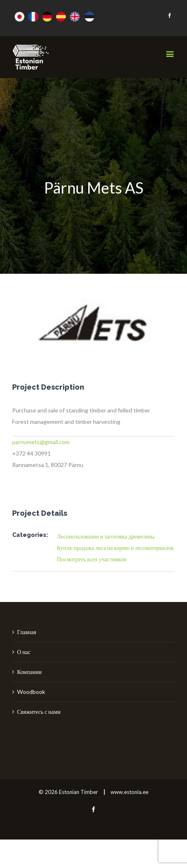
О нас (24, 652)
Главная (27, 632)
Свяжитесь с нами (39, 712)
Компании (29, 672)
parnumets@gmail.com (41, 442)
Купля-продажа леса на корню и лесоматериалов (115, 548)
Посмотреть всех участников (92, 559)
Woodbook (31, 692)
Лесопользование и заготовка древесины (106, 536)
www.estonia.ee (129, 792)
